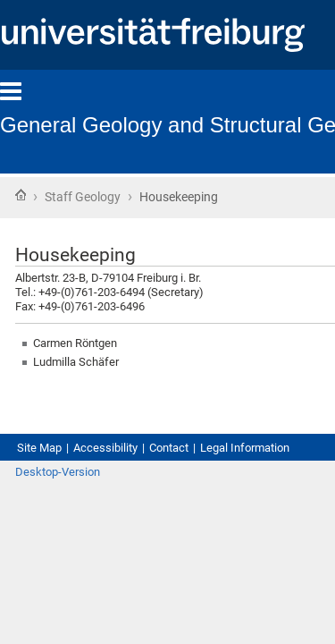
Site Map (45, 467)
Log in (300, 528)
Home (21, 196)
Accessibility (127, 467)
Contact (205, 467)
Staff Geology (96, 199)
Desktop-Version (67, 528)
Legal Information (73, 484)
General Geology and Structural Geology (159, 123)
